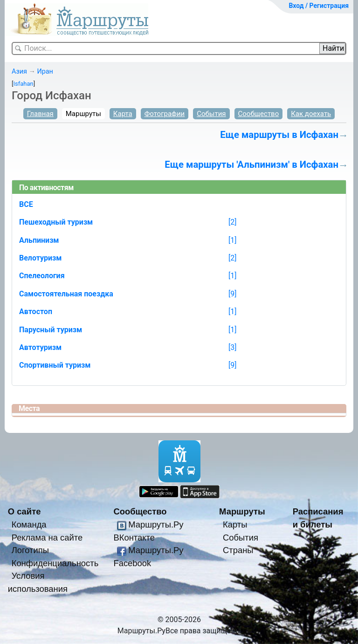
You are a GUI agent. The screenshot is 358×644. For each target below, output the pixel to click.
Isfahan (23, 84)
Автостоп (36, 312)
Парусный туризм (51, 330)
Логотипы (30, 550)
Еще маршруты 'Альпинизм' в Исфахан (251, 164)
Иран (45, 72)
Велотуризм (41, 258)
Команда (29, 524)
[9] (232, 294)
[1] (232, 240)
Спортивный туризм (55, 365)
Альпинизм (39, 240)
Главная (40, 114)
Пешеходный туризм (56, 222)
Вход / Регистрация (319, 6)
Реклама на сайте (47, 538)
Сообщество (259, 114)
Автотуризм (40, 347)
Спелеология (42, 276)
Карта (123, 114)
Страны (238, 550)
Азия (19, 72)
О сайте (24, 511)
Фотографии (165, 114)
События (211, 114)
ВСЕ (26, 204)
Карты (235, 524)
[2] (232, 222)
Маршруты (83, 114)
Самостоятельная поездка (66, 294)
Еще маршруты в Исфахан (279, 135)
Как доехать (311, 114)
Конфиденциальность (55, 563)
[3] (232, 347)
